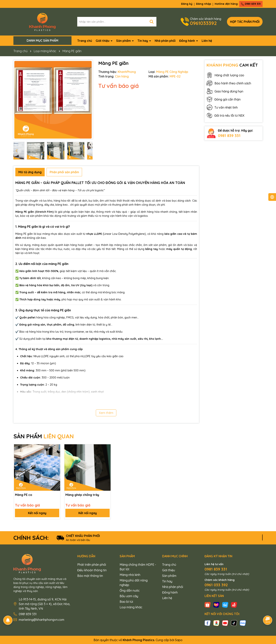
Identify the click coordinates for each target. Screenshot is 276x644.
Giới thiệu (103, 41)
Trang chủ (85, 41)
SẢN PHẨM (44, 436)
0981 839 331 (251, 4)
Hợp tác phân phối (245, 22)
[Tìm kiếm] (152, 22)
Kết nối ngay (37, 513)
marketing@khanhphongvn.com (41, 620)
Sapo (179, 640)
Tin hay (143, 41)
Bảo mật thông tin (90, 576)
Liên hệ (207, 41)
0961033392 (203, 23)
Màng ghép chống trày (82, 495)
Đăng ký (187, 4)
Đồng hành (187, 41)
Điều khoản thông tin (92, 570)
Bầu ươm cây (129, 596)
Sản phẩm (124, 41)
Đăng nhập (204, 4)
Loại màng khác (131, 607)
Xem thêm (106, 413)
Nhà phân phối (165, 41)
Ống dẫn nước (130, 590)
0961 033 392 (216, 585)
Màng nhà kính (130, 575)
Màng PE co (24, 495)
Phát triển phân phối (92, 565)
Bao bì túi (126, 602)
